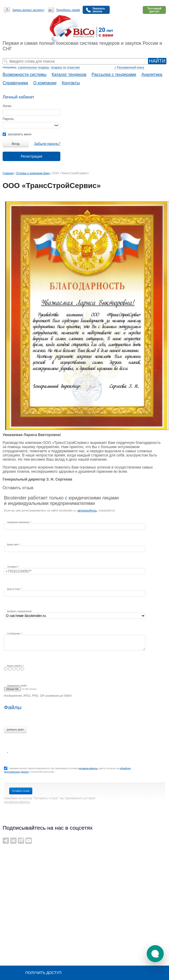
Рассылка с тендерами (114, 75)
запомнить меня (17, 134)
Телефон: (13, 567)
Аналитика (152, 75)
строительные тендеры (33, 67)
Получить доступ (43, 973)
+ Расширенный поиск (129, 67)
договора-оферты (88, 768)
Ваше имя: (13, 544)
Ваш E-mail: (14, 589)
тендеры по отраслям (65, 67)
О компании (45, 83)
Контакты (71, 83)
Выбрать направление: (20, 611)
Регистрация (31, 156)
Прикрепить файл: (17, 686)
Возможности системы (25, 75)
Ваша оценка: (15, 666)
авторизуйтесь (87, 510)
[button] (155, 954)
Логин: (7, 106)
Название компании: (19, 522)
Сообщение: (14, 634)
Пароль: (9, 119)
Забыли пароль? (47, 144)
